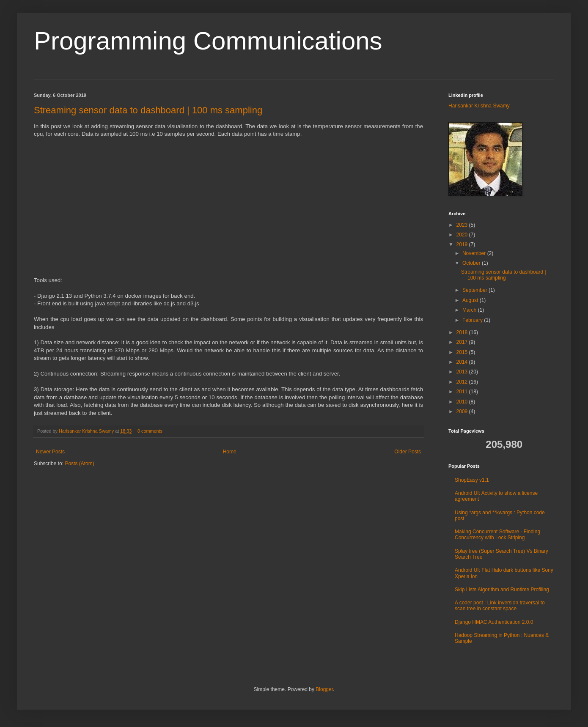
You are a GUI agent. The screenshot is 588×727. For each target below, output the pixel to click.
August (471, 300)
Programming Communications (208, 41)
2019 (463, 244)
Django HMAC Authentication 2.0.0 (494, 622)
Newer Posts (50, 452)
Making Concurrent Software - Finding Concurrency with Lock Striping (497, 535)
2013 (463, 372)
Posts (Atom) (79, 464)
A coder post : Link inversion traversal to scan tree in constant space (500, 606)
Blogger (324, 689)
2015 (463, 352)
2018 (463, 332)
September (475, 290)
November (475, 253)
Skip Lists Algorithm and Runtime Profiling (502, 590)
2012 (463, 382)
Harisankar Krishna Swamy (87, 431)
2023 (463, 225)
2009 (463, 412)
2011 (463, 392)
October (472, 263)
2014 (463, 362)
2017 (463, 342)
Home (230, 452)
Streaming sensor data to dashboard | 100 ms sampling (148, 110)
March (470, 310)
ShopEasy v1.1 (472, 480)
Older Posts (408, 452)
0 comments (150, 431)
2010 (463, 402)
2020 (463, 235)
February (473, 320)
